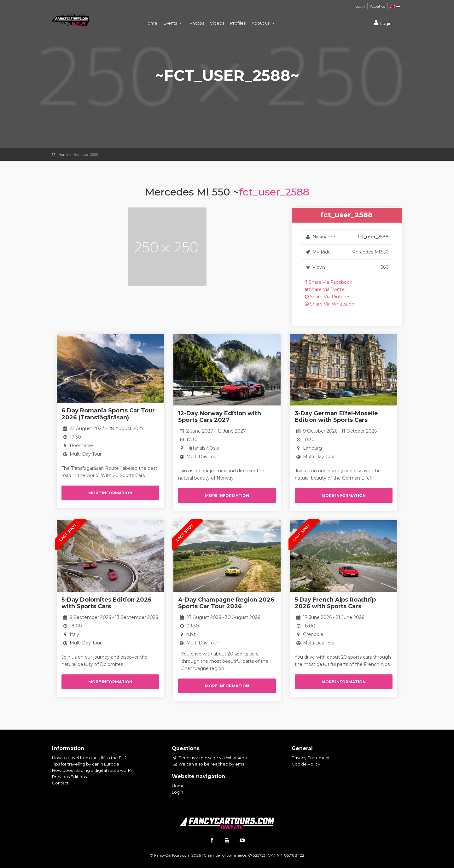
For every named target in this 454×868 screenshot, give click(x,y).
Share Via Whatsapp (330, 304)
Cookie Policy (306, 764)
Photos (197, 23)
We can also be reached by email (209, 764)
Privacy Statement (311, 758)
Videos (217, 23)
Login (360, 6)
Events (173, 23)
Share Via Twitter (326, 289)
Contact (60, 783)
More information (110, 493)
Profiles (238, 23)
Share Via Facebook (329, 282)
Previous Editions (69, 777)
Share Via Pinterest (329, 297)
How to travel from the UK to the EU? (89, 758)
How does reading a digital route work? (92, 770)
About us (378, 6)
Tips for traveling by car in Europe (86, 764)
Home (151, 23)
